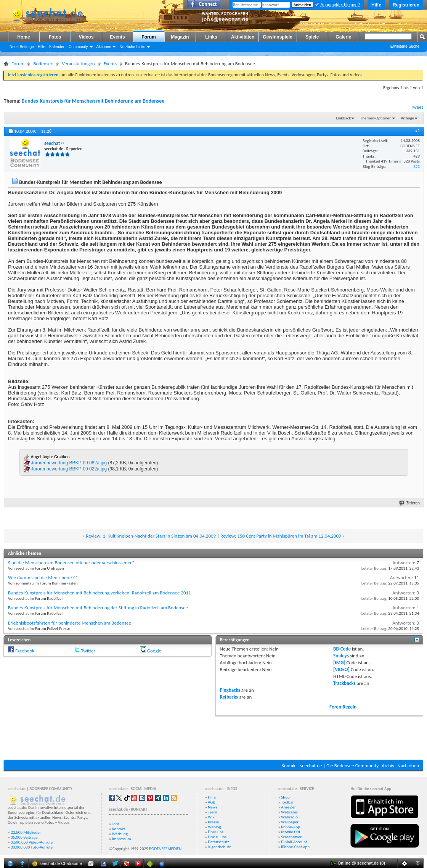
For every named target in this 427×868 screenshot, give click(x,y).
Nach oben (408, 766)
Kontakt (289, 766)
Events (117, 37)
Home (23, 37)
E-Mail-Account (294, 842)
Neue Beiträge (22, 47)
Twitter (88, 651)
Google (154, 651)
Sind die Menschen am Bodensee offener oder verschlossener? (71, 563)
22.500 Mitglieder (26, 832)
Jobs (116, 824)
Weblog (214, 827)
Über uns (216, 832)
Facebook (25, 651)
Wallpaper (290, 822)
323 (417, 167)
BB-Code (342, 649)
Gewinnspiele (277, 37)
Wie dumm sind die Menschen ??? (43, 577)
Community (78, 47)
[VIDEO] (341, 669)
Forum (148, 37)
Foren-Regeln (343, 707)
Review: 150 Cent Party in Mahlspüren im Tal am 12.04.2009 (281, 536)
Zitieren (410, 503)
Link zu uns (217, 837)
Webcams (289, 812)
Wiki (212, 817)
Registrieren (406, 5)
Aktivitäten (243, 37)
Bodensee (43, 64)
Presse (213, 822)
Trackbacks (344, 683)
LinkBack (344, 118)
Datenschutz (218, 842)
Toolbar (287, 802)
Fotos (55, 37)
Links (211, 37)
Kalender (57, 47)
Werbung (120, 834)
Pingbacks (230, 690)
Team (212, 812)
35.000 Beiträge (24, 837)
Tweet (417, 107)
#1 (417, 130)
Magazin (180, 37)
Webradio (289, 817)
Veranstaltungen (78, 64)
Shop (285, 797)
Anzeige (407, 118)
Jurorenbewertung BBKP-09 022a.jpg (69, 469)
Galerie (343, 37)
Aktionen (104, 47)
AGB (211, 802)
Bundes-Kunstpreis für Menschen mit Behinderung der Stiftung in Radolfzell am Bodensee (98, 608)
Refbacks (229, 697)
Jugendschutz (219, 847)
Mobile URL (291, 832)
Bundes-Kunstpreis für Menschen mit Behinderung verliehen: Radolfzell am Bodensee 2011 (100, 593)
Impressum (122, 839)
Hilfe (376, 5)
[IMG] (339, 663)
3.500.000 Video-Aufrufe (32, 842)
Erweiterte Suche (405, 46)
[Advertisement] (213, 737)
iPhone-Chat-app (295, 847)
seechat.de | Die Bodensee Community (339, 766)
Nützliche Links (132, 47)
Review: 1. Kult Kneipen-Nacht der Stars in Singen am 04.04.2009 (151, 536)
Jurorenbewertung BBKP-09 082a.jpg (69, 463)
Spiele (312, 37)
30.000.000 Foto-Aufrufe (32, 847)
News (213, 807)
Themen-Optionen (376, 118)
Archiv (388, 766)
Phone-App (291, 827)
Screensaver (291, 837)
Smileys (341, 656)
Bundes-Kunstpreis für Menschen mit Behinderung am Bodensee (93, 101)
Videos (86, 37)
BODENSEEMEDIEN (165, 849)
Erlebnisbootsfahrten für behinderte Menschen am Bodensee (70, 623)
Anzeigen (289, 807)
